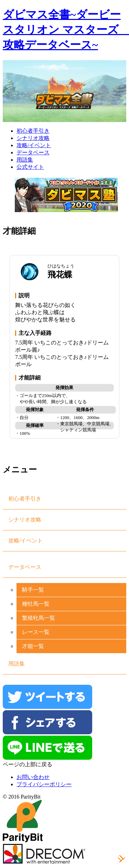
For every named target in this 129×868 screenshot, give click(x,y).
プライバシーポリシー (44, 784)
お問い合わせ (33, 777)
